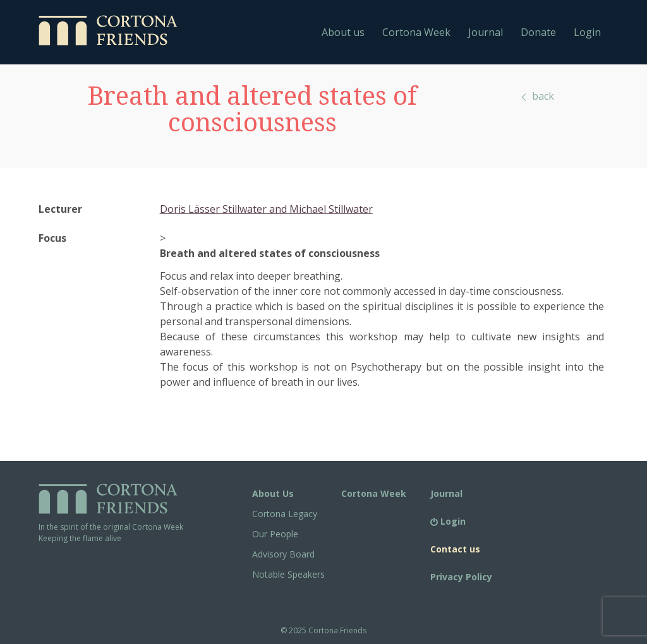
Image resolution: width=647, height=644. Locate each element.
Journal (486, 32)
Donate (538, 32)
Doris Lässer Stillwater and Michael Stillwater (266, 209)
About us (343, 32)
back (537, 96)
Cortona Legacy (285, 514)
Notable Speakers (288, 574)
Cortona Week (416, 32)
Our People (275, 534)
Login (587, 32)
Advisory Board (283, 554)
